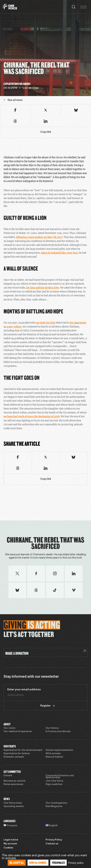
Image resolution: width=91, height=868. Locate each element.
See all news (13, 100)
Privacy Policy (54, 840)
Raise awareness (13, 784)
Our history (52, 728)
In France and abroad (58, 732)
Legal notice (11, 840)
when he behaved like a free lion (59, 253)
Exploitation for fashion (17, 754)
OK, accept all (17, 863)
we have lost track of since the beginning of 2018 (32, 416)
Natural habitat (54, 757)
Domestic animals (14, 757)
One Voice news (13, 803)
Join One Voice (54, 781)
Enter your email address (24, 690)
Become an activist (14, 781)
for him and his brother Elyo (43, 288)
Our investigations (56, 803)
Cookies (8, 848)
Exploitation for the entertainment (23, 750)
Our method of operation (18, 732)
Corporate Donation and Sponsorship (60, 777)
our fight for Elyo (45, 323)
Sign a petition (54, 784)
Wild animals (53, 754)
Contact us (52, 844)
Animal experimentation (59, 750)
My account (10, 844)
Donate (8, 776)
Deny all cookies (38, 863)
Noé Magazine (54, 806)
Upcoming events (14, 806)
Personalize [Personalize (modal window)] (58, 863)
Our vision (9, 728)
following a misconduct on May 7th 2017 (39, 237)
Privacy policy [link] (76, 863)
